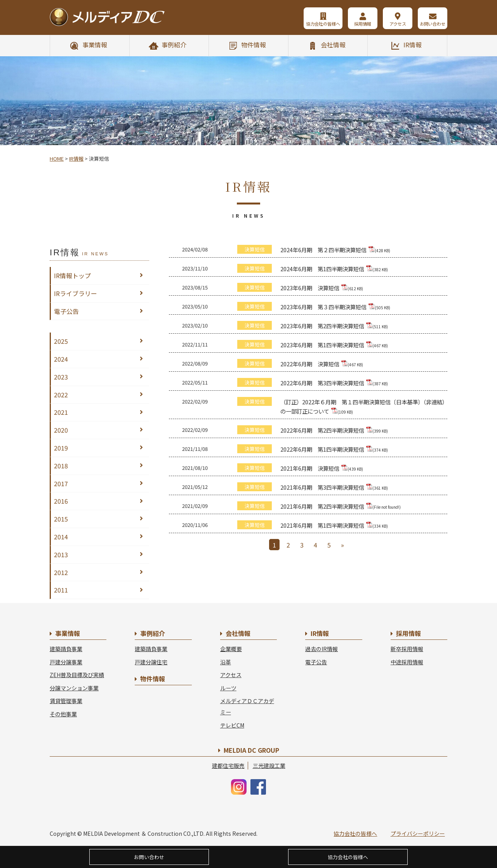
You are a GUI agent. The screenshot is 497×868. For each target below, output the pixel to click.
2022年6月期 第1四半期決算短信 (334, 449)
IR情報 (413, 45)
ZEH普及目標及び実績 (77, 675)
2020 (61, 430)
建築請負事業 (66, 649)
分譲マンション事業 (74, 688)
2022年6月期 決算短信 (322, 364)
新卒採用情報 (407, 649)
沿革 (226, 662)
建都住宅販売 (228, 766)
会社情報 (333, 45)
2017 (61, 483)
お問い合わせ (433, 24)
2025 (61, 341)
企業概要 (231, 649)
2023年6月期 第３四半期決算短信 (335, 307)
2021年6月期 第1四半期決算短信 (334, 525)
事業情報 (95, 45)
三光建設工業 (269, 766)
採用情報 (363, 24)
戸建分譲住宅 (151, 662)
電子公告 (66, 311)
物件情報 (254, 45)
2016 (61, 501)
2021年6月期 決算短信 (322, 468)
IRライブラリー (76, 293)
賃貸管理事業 (66, 701)
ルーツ (228, 688)
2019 (61, 448)
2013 (61, 554)
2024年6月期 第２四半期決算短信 (335, 250)
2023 (61, 377)
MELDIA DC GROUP (251, 750)
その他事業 (63, 714)
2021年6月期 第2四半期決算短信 (341, 506)
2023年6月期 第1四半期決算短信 (334, 345)
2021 (61, 412)
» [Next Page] (342, 545)
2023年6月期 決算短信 (322, 288)
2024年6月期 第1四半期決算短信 (334, 269)
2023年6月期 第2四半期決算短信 (334, 326)
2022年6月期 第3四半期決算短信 (334, 383)
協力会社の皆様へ (323, 24)
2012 (61, 572)
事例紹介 (174, 45)
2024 (61, 359)
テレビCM (232, 725)
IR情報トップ (72, 275)
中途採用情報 (407, 662)
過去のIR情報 (321, 649)
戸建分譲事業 (66, 662)
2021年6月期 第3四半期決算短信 (334, 487)
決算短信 (255, 249)
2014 (61, 537)
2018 (61, 466)
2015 (61, 519)
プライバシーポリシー (418, 833)
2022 (61, 395)
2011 (61, 590)
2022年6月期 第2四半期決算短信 (334, 430)
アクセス (398, 24)
